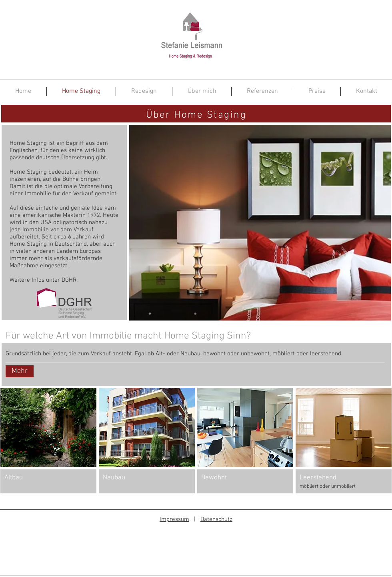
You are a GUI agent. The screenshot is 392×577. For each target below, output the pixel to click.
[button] (48, 441)
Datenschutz (216, 519)
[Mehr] (20, 371)
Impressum (174, 519)
